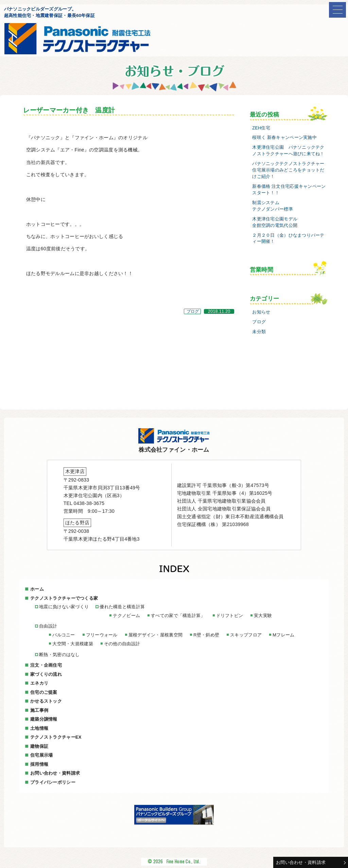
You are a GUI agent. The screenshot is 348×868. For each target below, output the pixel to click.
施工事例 (39, 710)
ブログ (193, 311)
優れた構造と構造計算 (122, 607)
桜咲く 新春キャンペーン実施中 (284, 138)
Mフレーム (283, 635)
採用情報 (39, 764)
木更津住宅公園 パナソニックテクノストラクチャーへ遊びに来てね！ (288, 151)
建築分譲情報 (44, 719)
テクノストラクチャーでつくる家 (64, 598)
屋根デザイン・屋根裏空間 (155, 635)
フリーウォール (102, 635)
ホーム (37, 589)
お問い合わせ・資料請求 (301, 862)
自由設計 (48, 626)
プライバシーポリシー (53, 782)
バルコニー (64, 635)
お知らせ (261, 312)
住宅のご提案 (44, 692)
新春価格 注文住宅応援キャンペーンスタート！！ (289, 190)
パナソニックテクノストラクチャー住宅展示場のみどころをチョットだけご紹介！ (288, 170)
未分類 (259, 332)
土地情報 (39, 728)
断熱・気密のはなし (59, 655)
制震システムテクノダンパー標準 (273, 206)
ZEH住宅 (261, 128)
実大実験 (263, 616)
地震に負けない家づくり (64, 607)
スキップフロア (246, 635)
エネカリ (39, 683)
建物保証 (39, 746)
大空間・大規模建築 (73, 644)
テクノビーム (126, 616)
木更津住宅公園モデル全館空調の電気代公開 (275, 222)
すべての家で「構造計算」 (178, 616)
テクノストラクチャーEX (56, 737)
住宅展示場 (41, 755)
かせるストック (46, 701)
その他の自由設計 (122, 644)
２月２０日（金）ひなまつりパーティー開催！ (288, 239)
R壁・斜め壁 (206, 635)
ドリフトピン (230, 616)
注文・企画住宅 (46, 665)
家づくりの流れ (46, 674)
